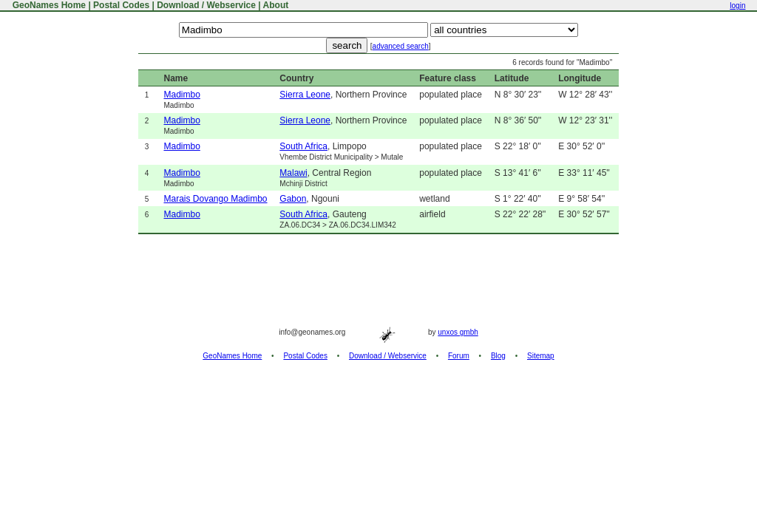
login (737, 6)
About (276, 5)
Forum (459, 356)
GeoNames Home (48, 5)
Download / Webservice (206, 5)
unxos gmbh (458, 332)
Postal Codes (121, 5)
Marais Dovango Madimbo (215, 199)
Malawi (293, 173)
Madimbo (181, 95)
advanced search (401, 46)
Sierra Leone (305, 95)
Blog (498, 356)
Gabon (293, 199)
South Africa (303, 146)
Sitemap (541, 356)
